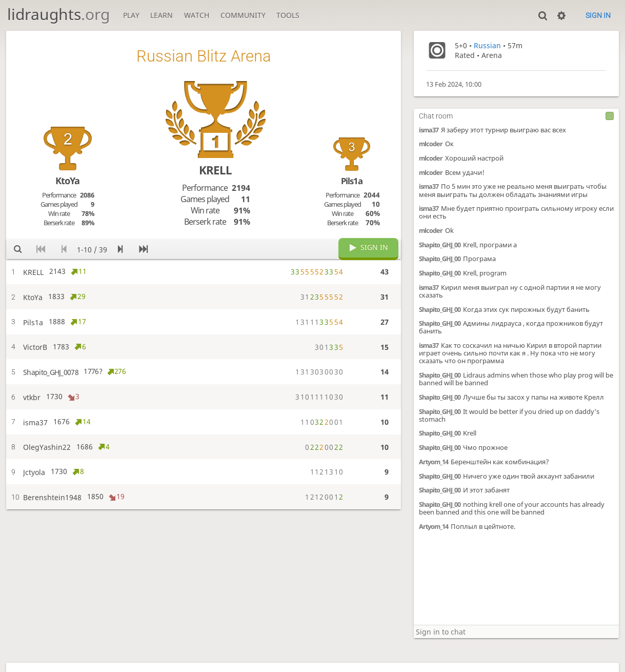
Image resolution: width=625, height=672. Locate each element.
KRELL (215, 170)
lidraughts (58, 14)
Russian (487, 45)
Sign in (598, 15)
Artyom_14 (434, 462)
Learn (162, 15)
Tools (288, 15)
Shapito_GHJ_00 (440, 245)
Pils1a (352, 181)
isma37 (429, 130)
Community (243, 15)
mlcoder (431, 144)
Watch (197, 15)
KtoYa (67, 181)
